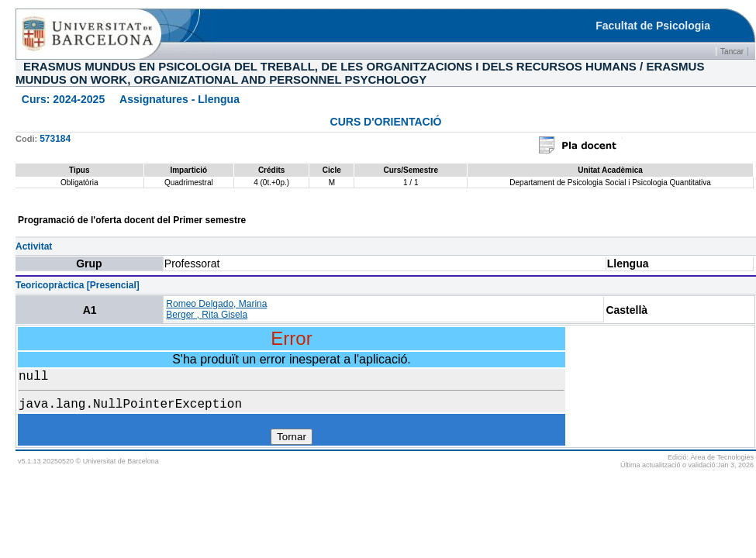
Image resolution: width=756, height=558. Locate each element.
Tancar (732, 52)
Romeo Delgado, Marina (216, 304)
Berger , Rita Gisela (207, 315)
